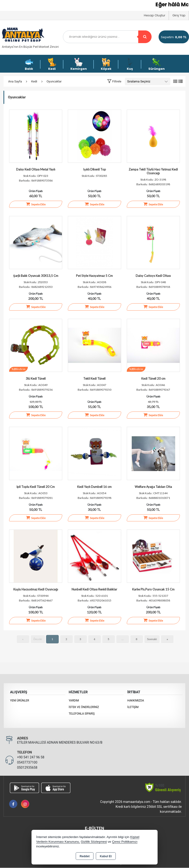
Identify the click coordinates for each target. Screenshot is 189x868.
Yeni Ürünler (20, 701)
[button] (114, 81)
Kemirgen (79, 64)
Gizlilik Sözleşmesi (94, 842)
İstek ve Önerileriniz (84, 707)
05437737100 (27, 763)
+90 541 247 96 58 (31, 757)
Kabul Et (106, 856)
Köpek (106, 64)
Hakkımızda (136, 701)
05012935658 (27, 768)
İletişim (133, 707)
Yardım (74, 701)
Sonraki (152, 639)
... (123, 639)
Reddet (84, 856)
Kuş (130, 64)
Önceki (38, 639)
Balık (29, 64)
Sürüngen (156, 64)
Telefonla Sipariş (82, 714)
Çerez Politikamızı (125, 842)
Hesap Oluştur (155, 15)
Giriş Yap (179, 15)
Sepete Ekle (36, 204)
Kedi (52, 64)
